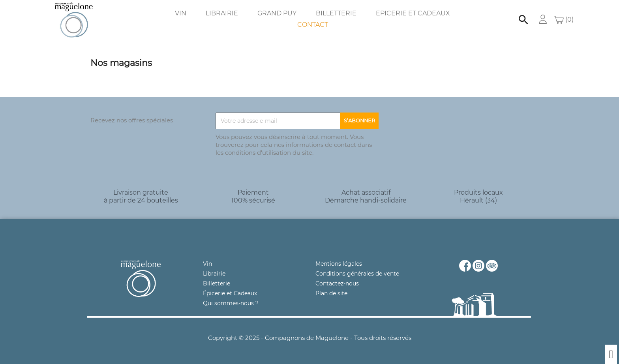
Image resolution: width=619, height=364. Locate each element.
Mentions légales (339, 264)
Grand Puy (277, 13)
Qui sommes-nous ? (231, 303)
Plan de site (331, 293)
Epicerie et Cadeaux (413, 13)
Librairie (222, 13)
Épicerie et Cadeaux (230, 293)
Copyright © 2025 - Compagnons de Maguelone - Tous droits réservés (310, 338)
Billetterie (336, 13)
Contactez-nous (337, 283)
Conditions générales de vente (357, 274)
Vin (181, 13)
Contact (313, 25)
